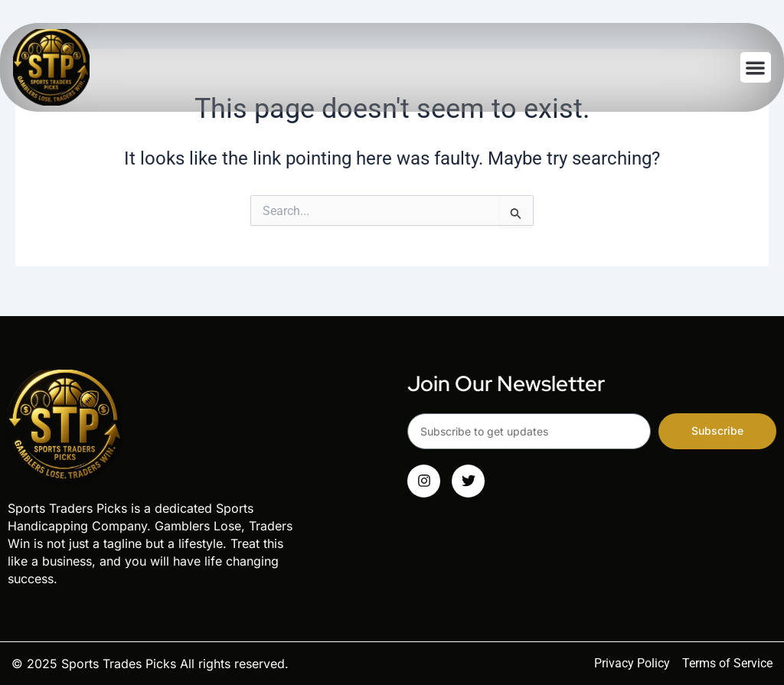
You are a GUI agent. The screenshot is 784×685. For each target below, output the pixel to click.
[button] (756, 68)
